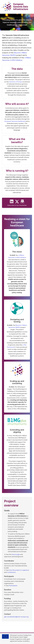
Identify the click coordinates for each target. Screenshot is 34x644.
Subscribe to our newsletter (17, 205)
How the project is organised (19, 570)
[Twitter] (18, 202)
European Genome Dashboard (15, 121)
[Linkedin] (12, 202)
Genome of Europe (16, 82)
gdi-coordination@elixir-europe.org (16, 617)
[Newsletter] (22, 202)
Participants (13, 586)
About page (16, 554)
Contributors (11, 572)
